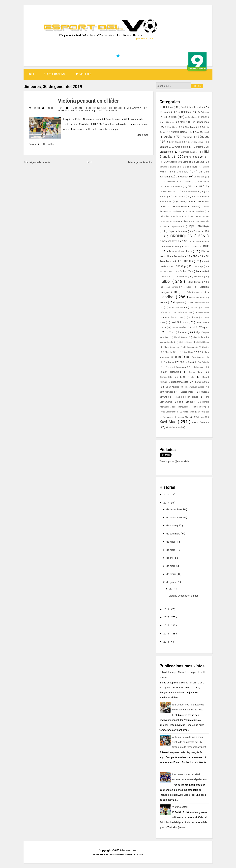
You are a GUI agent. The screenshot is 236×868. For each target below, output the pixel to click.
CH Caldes (180, 196)
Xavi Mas (85, 111)
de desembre (174, 509)
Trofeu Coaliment (168, 412)
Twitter (49, 144)
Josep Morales (179, 327)
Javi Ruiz (194, 308)
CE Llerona (186, 182)
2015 (166, 634)
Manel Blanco (181, 337)
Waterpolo (200, 417)
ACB (203, 117)
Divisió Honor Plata (181, 251)
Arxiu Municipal (202, 132)
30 (171, 589)
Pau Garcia (169, 362)
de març (171, 566)
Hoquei (164, 302)
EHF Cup (181, 266)
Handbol (120, 108)
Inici (31, 74)
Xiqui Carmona (174, 427)
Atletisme (188, 137)
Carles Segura (190, 167)
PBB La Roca (187, 362)
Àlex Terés (190, 127)
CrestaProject (114, 855)
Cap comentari (107, 111)
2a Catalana (185, 112)
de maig (171, 550)
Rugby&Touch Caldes (195, 387)
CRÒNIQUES (99, 108)
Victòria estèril (180, 807)
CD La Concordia (168, 182)
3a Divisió (171, 117)
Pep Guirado (203, 362)
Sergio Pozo (188, 392)
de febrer (172, 574)
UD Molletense (187, 412)
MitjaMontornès (192, 347)
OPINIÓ (180, 357)
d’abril (170, 558)
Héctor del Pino (197, 298)
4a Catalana (191, 117)
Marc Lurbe (199, 337)
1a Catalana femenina (193, 107)
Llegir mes (143, 135)
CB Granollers (181, 172)
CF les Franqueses (173, 187)
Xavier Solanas (200, 422)
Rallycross (199, 367)
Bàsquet (203, 137)
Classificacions (54, 74)
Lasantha (139, 855)
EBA (196, 256)
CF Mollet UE (195, 187)
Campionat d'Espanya (194, 162)
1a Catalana (167, 107)
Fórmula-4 (199, 277)
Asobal (169, 137)
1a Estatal (165, 112)
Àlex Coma (173, 127)
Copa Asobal (177, 226)
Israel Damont (177, 307)
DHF (110, 108)
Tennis (178, 397)
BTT (207, 157)
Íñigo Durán (180, 303)
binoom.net (130, 850)
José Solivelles (180, 322)
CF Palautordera (191, 192)
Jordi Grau (194, 317)
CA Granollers (171, 162)
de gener (172, 582)
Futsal (189, 287)
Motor (206, 347)
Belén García (176, 142)
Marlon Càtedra (167, 342)
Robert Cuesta (68, 111)
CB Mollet (182, 177)
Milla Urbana (203, 342)
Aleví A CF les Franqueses (194, 122)
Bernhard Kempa (189, 152)
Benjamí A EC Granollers (173, 147)
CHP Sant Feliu (179, 206)
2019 (166, 503)
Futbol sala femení (169, 287)
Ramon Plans (196, 372)
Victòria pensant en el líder (88, 101)
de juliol (171, 542)
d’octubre (172, 526)
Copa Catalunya (198, 226)
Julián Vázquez (137, 108)
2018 (166, 609)
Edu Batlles (186, 261)
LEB (170, 332)
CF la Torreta (203, 182)
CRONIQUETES (83, 74)
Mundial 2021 (172, 352)
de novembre (174, 518)
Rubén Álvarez (172, 387)
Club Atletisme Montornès (197, 217)
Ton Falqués (193, 397)
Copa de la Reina (178, 231)
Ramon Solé (166, 377)
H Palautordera (192, 292)
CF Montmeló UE (168, 192)
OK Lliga (189, 352)
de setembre (174, 534)
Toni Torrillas (187, 402)
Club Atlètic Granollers (170, 217)
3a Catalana (204, 112)
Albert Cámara (167, 122)
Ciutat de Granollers (195, 212)
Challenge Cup (185, 201)
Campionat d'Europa (169, 167)
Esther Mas (187, 271)
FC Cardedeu (181, 277)
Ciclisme (195, 207)
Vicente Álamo (184, 417)
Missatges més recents (37, 162)
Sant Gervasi (167, 392)
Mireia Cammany (172, 347)
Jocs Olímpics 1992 (174, 317)
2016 (166, 626)
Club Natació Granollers (177, 221)
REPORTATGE (187, 377)
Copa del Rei (201, 231)
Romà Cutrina (202, 382)
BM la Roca (191, 157)
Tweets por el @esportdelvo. (175, 461)
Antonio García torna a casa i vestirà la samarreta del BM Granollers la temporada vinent (189, 742)
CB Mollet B (200, 177)
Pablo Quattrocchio (200, 357)
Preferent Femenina (176, 367)
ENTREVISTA (167, 271)
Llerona (183, 332)
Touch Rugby (199, 407)
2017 (166, 617)
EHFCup (199, 266)
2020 (166, 495)
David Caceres (192, 247)
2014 (166, 642)
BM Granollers (81, 108)
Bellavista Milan (196, 142)
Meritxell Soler (186, 342)
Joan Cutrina (203, 313)
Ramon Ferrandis (170, 372)
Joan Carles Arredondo (183, 313)
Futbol (166, 281)
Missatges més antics (140, 162)
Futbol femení (194, 282)
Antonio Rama (179, 132)
